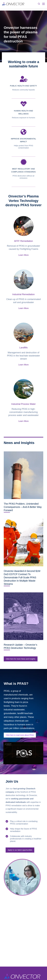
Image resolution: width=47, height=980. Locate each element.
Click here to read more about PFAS (20, 735)
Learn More (24, 255)
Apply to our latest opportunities (20, 850)
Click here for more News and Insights (21, 659)
